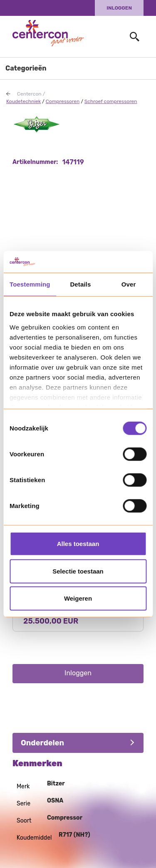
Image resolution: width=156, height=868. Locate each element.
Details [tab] (80, 284)
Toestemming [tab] (30, 284)
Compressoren (63, 101)
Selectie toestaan (78, 571)
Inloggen (119, 8)
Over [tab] (129, 284)
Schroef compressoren (111, 101)
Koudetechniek (24, 101)
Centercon (29, 94)
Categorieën (26, 68)
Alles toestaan (78, 544)
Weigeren (78, 598)
